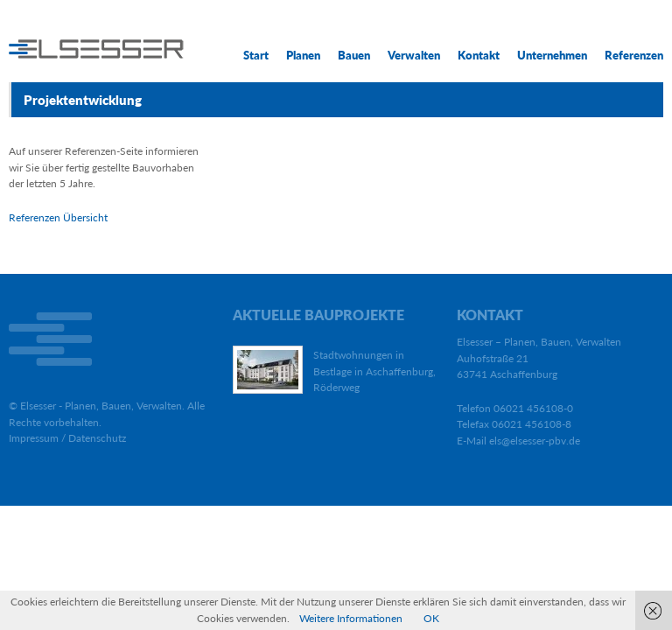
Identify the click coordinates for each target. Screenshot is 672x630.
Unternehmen (552, 55)
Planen (303, 55)
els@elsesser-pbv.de (535, 441)
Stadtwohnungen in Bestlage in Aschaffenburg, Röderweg (374, 371)
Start (256, 55)
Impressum (34, 438)
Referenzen (634, 55)
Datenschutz (97, 438)
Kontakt (479, 55)
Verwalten (414, 55)
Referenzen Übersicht (58, 217)
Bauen (354, 55)
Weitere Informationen (351, 618)
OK (431, 618)
